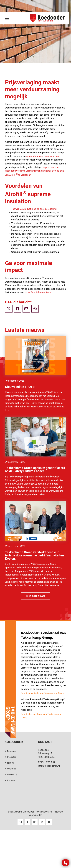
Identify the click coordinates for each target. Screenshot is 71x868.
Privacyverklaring (44, 812)
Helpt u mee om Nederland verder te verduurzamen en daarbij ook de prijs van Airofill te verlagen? (35, 171)
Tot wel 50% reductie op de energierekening (34, 209)
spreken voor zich (50, 156)
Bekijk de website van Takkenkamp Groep (43, 693)
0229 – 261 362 (47, 762)
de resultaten (33, 156)
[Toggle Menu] (6, 18)
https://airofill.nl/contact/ (38, 292)
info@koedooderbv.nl (49, 766)
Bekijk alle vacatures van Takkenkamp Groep (41, 716)
